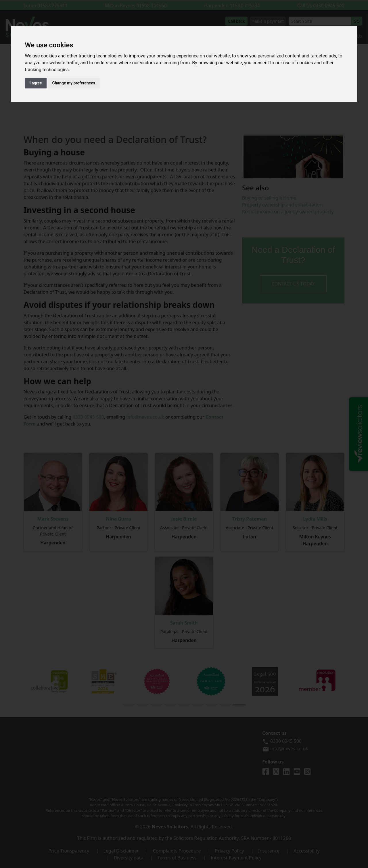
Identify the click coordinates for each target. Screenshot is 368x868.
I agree (36, 83)
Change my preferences (74, 83)
